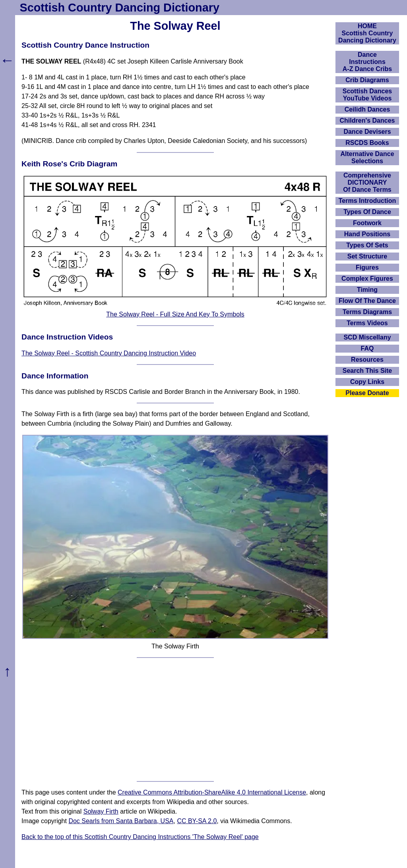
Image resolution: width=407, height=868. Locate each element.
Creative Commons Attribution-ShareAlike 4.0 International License (212, 792)
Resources (367, 360)
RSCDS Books (367, 143)
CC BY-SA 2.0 (197, 821)
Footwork (367, 223)
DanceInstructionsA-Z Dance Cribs (367, 62)
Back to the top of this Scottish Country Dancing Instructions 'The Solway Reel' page (140, 837)
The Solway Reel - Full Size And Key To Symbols (175, 314)
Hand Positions (367, 234)
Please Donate (367, 393)
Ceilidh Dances (367, 109)
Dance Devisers (367, 132)
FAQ (367, 348)
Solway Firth (101, 811)
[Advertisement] (175, 719)
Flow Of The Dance (367, 301)
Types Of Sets (367, 245)
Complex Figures (367, 279)
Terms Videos (367, 323)
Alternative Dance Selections (367, 157)
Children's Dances (367, 121)
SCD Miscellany (367, 337)
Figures (367, 267)
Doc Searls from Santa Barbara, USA (121, 821)
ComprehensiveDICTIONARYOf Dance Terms (367, 182)
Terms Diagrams (367, 312)
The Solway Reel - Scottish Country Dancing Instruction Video (109, 353)
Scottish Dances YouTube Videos (367, 95)
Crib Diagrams (367, 80)
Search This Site (367, 371)
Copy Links (367, 382)
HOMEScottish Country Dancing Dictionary (367, 33)
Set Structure (367, 256)
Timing (367, 290)
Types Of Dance (367, 212)
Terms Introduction (367, 201)
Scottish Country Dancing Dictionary (120, 8)
